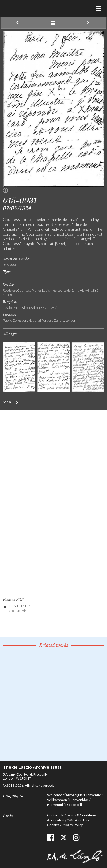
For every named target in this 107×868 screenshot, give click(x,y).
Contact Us (55, 815)
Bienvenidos (79, 800)
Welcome (55, 795)
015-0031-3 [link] (20, 608)
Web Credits (78, 820)
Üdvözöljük (73, 795)
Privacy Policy (72, 825)
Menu (98, 9)
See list (53, 23)
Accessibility (57, 820)
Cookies (53, 825)
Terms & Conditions (81, 815)
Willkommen (57, 800)
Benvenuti (55, 805)
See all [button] (8, 402)
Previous (18, 23)
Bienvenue (93, 795)
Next (89, 23)
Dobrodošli (74, 805)
